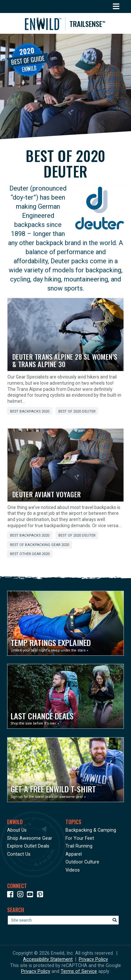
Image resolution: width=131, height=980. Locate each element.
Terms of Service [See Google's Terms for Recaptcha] (79, 971)
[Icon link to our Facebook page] (12, 895)
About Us (17, 830)
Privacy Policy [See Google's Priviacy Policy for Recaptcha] (36, 971)
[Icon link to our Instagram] (22, 895)
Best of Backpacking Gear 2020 (40, 545)
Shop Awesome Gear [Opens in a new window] (30, 838)
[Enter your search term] (63, 920)
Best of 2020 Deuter (77, 411)
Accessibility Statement (48, 959)
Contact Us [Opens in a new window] (19, 854)
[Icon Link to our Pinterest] (41, 895)
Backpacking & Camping (91, 830)
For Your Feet (80, 838)
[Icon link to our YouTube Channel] (31, 895)
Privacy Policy (93, 959)
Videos (73, 870)
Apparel (74, 854)
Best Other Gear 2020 (30, 554)
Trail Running (79, 846)
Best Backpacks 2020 (30, 411)
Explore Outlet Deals (28, 846)
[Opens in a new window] (65, 623)
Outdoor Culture (82, 862)
